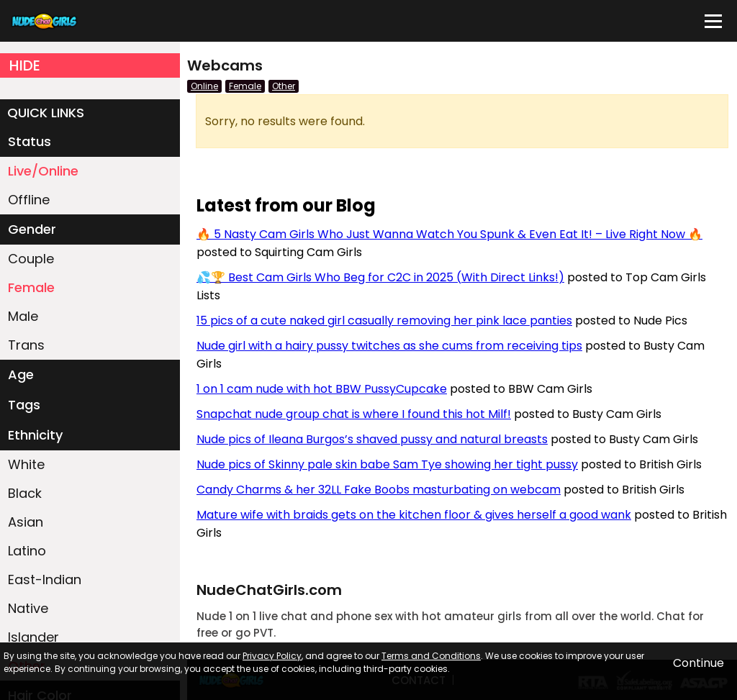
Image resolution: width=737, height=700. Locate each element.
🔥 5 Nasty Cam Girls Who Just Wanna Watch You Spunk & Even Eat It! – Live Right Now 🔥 (449, 234)
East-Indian (45, 579)
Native (28, 608)
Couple (31, 259)
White (26, 464)
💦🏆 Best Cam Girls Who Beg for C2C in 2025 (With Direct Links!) (380, 277)
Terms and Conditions (431, 656)
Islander (33, 637)
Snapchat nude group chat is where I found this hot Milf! (354, 414)
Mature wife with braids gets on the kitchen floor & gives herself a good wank (414, 515)
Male (23, 316)
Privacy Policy (272, 656)
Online (204, 86)
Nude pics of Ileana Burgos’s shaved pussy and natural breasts (372, 439)
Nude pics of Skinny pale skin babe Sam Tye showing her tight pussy (387, 464)
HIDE (25, 65)
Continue (698, 663)
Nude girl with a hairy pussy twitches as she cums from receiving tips (389, 346)
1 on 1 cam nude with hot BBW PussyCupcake (322, 389)
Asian (26, 522)
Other (284, 86)
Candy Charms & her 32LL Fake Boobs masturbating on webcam (379, 490)
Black (25, 493)
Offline (29, 200)
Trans (26, 345)
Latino (27, 551)
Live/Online (43, 171)
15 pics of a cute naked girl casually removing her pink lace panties (384, 321)
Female (31, 287)
